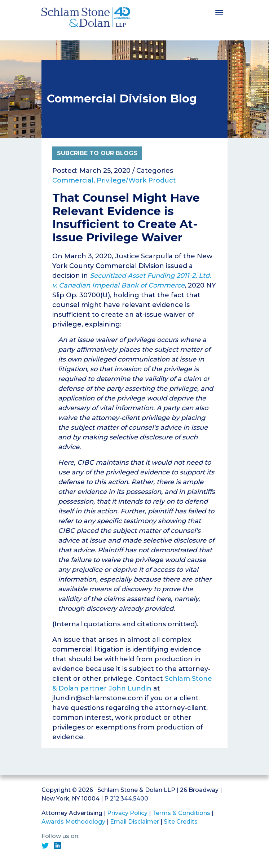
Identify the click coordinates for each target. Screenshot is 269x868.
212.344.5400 (129, 799)
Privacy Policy (127, 813)
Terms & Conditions (181, 813)
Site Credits (181, 822)
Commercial (73, 180)
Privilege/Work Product (136, 180)
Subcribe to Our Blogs (97, 153)
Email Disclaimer (134, 822)
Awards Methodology (73, 822)
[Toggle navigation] (219, 12)
